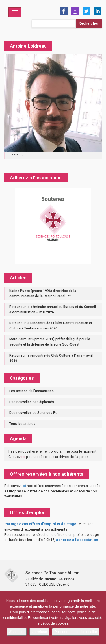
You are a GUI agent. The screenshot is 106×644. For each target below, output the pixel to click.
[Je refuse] (99, 617)
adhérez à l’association (77, 540)
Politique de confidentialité (76, 632)
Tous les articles (22, 424)
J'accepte (17, 632)
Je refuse (39, 632)
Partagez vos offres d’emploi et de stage (40, 524)
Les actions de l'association (32, 391)
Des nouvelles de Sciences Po (33, 413)
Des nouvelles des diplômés (32, 402)
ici (23, 457)
